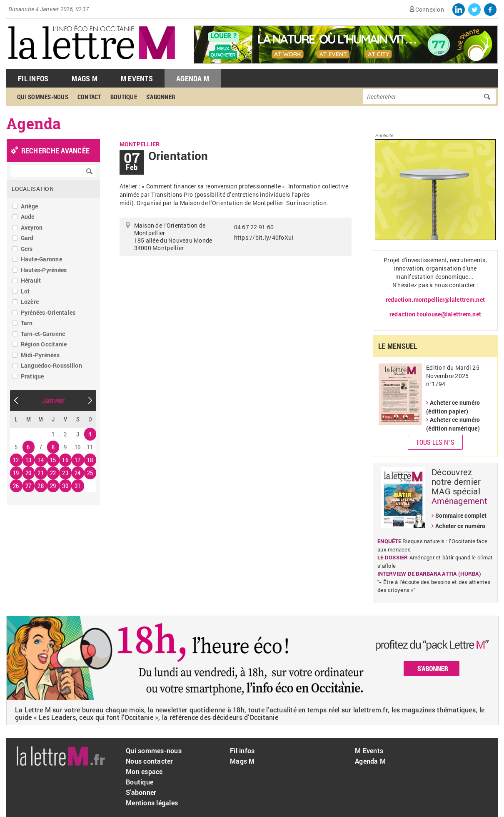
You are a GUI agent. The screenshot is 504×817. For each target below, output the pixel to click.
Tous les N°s (435, 442)
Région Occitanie (44, 344)
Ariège (30, 206)
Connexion (430, 9)
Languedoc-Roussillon (51, 365)
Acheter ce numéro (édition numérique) (453, 424)
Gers (27, 249)
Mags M (85, 78)
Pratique (32, 376)
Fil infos (242, 751)
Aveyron (32, 227)
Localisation (33, 189)
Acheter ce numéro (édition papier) (453, 407)
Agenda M (193, 78)
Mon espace (144, 771)
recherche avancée (55, 150)
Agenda (34, 123)
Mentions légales (152, 803)
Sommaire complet (461, 515)
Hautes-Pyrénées (44, 270)
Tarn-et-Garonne (43, 334)
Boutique (124, 97)
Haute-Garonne (41, 259)
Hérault (31, 280)
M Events (137, 78)
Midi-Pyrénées (40, 355)
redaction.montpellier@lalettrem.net (435, 299)
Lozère (30, 302)
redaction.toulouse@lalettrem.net (435, 314)
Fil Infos (33, 78)
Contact (89, 97)
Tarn (27, 323)
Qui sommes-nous (43, 97)
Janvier (53, 400)
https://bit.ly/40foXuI (264, 237)
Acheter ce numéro (460, 526)
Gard (27, 238)
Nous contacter (150, 761)
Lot (25, 291)
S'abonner (161, 97)
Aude (28, 217)
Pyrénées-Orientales (48, 312)
